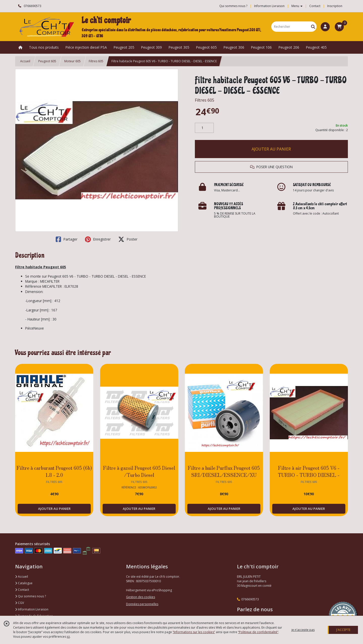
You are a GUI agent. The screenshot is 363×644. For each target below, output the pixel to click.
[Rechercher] (313, 27)
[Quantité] (204, 128)
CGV (20, 603)
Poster (128, 239)
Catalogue (24, 583)
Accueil (25, 61)
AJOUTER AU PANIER (271, 149)
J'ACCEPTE (343, 630)
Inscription (335, 6)
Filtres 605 (96, 61)
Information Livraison (32, 609)
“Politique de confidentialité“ (258, 632)
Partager (67, 239)
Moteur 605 (72, 61)
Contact (315, 6)
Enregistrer (98, 239)
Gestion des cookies (141, 597)
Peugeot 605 (47, 61)
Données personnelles (142, 604)
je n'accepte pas (303, 630)
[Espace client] (325, 27)
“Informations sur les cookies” (194, 632)
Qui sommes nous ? (31, 596)
